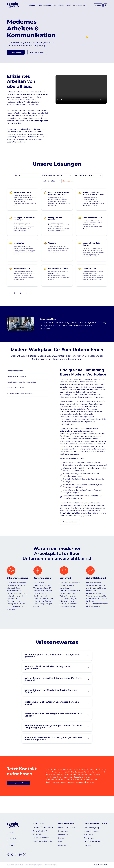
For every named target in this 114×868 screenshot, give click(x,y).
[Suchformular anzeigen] (105, 5)
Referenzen (63, 831)
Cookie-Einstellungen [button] (50, 865)
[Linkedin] (8, 855)
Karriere (87, 845)
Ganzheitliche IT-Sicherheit (40, 833)
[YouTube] (24, 855)
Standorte (88, 835)
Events (69, 5)
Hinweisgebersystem (36, 865)
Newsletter (63, 835)
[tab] (27, 378)
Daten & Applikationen (43, 841)
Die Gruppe (89, 838)
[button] (37, 54)
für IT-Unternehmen (93, 842)
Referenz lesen (46, 335)
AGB (26, 865)
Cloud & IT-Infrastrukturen (44, 828)
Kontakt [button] (98, 5)
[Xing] (12, 855)
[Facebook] (16, 855)
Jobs (54, 5)
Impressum (10, 865)
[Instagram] (20, 855)
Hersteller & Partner (67, 828)
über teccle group (79, 5)
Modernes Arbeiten (41, 838)
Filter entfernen (68, 188)
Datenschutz (19, 865)
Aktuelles (61, 5)
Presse (61, 842)
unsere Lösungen (92, 831)
